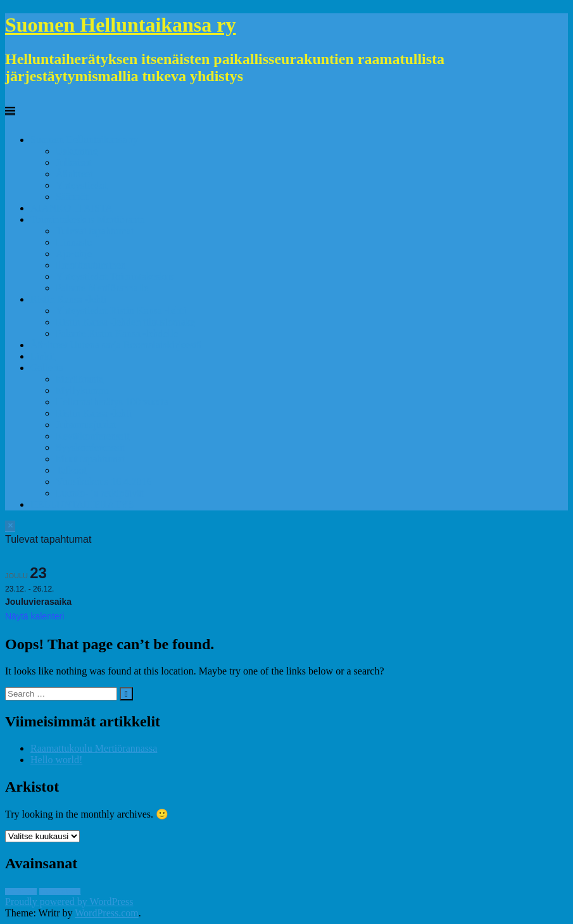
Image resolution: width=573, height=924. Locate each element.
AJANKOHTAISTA (72, 208)
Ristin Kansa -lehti (68, 299)
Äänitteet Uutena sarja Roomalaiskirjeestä (116, 345)
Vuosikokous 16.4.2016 (104, 482)
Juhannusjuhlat (86, 425)
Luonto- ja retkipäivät (100, 493)
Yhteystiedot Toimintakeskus (115, 276)
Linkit (43, 356)
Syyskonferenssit (90, 447)
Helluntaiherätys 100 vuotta (112, 402)
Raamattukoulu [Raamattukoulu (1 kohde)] (60, 891)
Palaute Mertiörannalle (102, 288)
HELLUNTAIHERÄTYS (82, 504)
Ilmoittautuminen (91, 265)
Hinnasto (74, 242)
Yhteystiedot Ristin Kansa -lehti (121, 311)
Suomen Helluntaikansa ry (121, 25)
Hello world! (56, 760)
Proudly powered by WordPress (69, 902)
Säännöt (72, 197)
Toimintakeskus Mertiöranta (88, 219)
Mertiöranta (80, 379)
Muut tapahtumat (91, 459)
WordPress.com (106, 913)
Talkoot (71, 470)
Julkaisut (74, 162)
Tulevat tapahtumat (95, 231)
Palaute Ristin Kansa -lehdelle (117, 333)
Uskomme (77, 151)
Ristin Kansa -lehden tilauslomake (125, 322)
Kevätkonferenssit (92, 436)
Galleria (47, 368)
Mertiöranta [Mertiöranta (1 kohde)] (21, 891)
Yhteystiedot (82, 185)
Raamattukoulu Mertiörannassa (94, 748)
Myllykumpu (82, 390)
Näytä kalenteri (35, 616)
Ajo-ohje (74, 254)
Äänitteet (74, 174)
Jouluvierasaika (38, 602)
